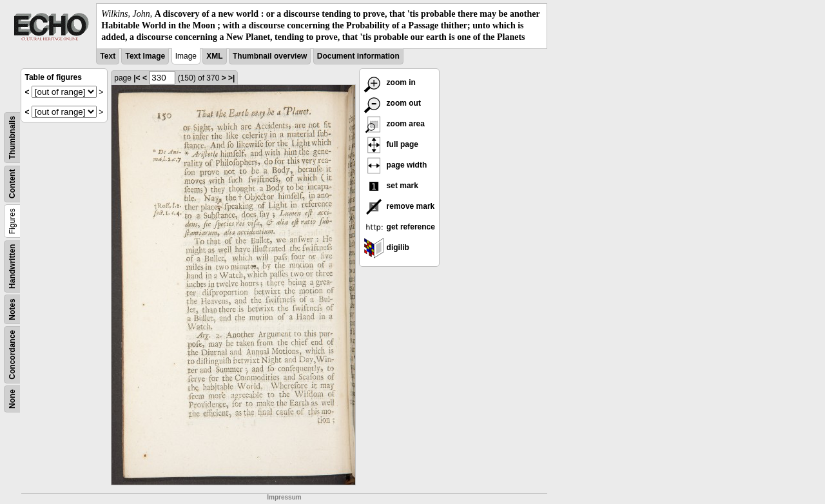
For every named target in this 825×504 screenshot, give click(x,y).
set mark (391, 186)
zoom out (392, 103)
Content (12, 183)
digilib (386, 247)
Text (108, 56)
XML (214, 56)
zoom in (390, 82)
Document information (358, 56)
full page (391, 144)
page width (395, 165)
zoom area (394, 124)
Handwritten (12, 266)
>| (231, 78)
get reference (399, 227)
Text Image (145, 56)
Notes (12, 309)
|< (137, 78)
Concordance (12, 355)
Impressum (284, 497)
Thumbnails (12, 137)
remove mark (399, 206)
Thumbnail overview (270, 56)
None (12, 399)
